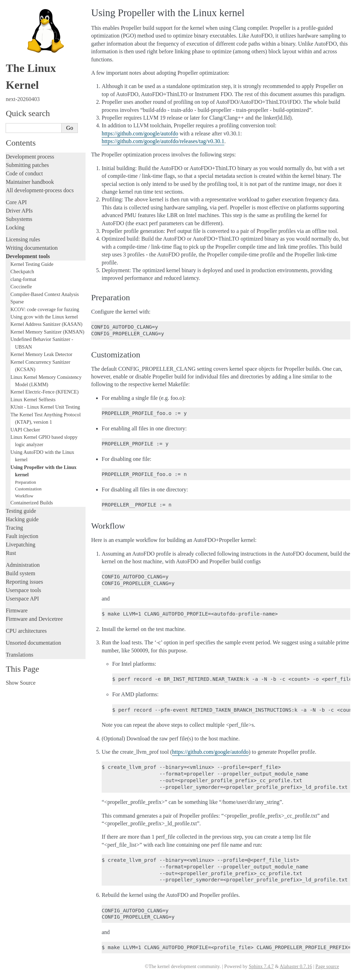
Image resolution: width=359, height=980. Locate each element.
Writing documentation (32, 248)
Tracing (14, 528)
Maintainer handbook (30, 182)
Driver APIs (19, 211)
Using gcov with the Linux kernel (44, 317)
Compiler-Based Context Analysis (45, 294)
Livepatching (20, 545)
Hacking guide (22, 519)
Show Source (21, 683)
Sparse (17, 302)
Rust (11, 553)
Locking (15, 227)
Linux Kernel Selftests (33, 400)
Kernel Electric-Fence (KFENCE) (45, 392)
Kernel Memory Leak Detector (42, 354)
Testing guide (21, 511)
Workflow (24, 496)
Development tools (28, 256)
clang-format (23, 279)
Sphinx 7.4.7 (261, 966)
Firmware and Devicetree (34, 619)
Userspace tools (23, 590)
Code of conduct (24, 173)
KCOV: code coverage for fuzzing (45, 309)
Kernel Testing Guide (32, 264)
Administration (23, 565)
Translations (19, 655)
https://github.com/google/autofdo (140, 133)
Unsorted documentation (33, 643)
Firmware (16, 610)
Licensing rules (23, 239)
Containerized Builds (32, 503)
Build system (20, 573)
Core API (16, 202)
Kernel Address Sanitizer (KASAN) (46, 324)
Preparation (26, 482)
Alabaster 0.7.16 (296, 966)
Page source (327, 966)
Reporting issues (24, 582)
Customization (28, 489)
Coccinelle (21, 287)
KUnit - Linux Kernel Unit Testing (45, 407)
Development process (30, 157)
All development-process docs (40, 190)
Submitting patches (27, 165)
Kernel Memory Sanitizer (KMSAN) (48, 332)
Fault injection (22, 536)
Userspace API (22, 599)
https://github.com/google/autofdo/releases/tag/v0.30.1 (163, 141)
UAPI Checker (25, 430)
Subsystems (19, 219)
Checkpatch (22, 271)
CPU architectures (26, 631)
